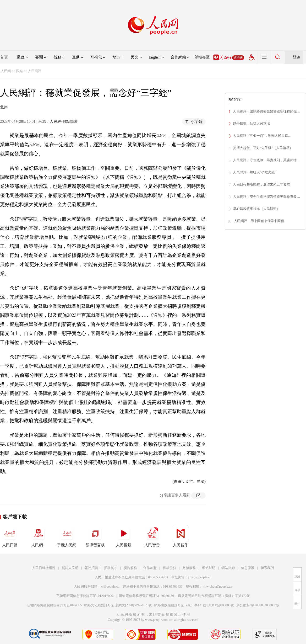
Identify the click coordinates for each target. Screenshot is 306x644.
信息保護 (248, 568)
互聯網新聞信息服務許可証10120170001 (85, 596)
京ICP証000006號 (221, 605)
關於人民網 (70, 568)
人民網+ (38, 536)
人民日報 (10, 536)
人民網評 (35, 71)
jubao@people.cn (200, 577)
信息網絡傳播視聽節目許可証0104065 (54, 605)
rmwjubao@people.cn (217, 587)
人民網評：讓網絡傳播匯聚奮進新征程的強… (267, 111)
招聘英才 (111, 568)
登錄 (296, 57)
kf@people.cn (110, 587)
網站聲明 (209, 568)
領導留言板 (95, 536)
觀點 (19, 71)
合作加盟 (150, 568)
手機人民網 (67, 536)
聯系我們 (267, 568)
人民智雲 (152, 536)
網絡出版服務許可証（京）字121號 (180, 605)
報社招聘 (91, 568)
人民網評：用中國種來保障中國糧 (259, 221)
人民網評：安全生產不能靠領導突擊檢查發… (267, 197)
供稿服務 (169, 568)
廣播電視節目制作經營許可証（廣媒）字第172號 (214, 596)
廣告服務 (130, 568)
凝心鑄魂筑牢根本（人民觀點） (257, 209)
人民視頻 (124, 536)
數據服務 (189, 568)
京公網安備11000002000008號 (258, 605)
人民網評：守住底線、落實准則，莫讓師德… (267, 160)
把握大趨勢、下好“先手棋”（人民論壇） (263, 148)
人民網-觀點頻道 (64, 121)
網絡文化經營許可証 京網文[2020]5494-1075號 (118, 605)
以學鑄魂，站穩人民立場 (251, 124)
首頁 (4, 57)
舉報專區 (202, 57)
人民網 (6, 71)
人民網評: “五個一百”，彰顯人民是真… (262, 136)
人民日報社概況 (44, 568)
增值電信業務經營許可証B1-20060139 (146, 596)
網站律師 (228, 568)
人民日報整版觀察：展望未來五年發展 (262, 184)
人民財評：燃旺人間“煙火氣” (255, 172)
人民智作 (180, 536)
